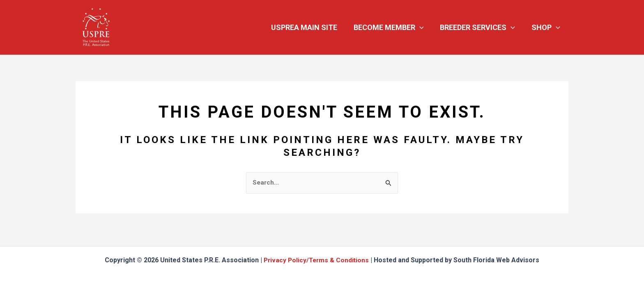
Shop (547, 27)
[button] (424, 27)
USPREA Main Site (310, 27)
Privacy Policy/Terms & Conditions (316, 260)
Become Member (393, 27)
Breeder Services (480, 27)
